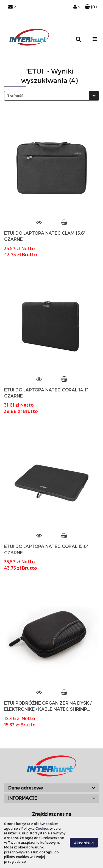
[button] (91, 7)
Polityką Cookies (35, 828)
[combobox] (51, 96)
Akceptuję (84, 843)
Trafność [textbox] (15, 96)
